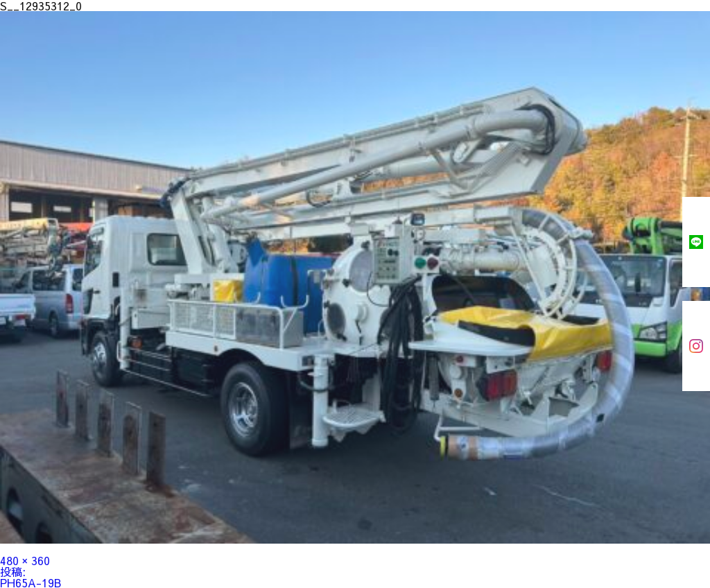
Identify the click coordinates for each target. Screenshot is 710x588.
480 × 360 (25, 560)
